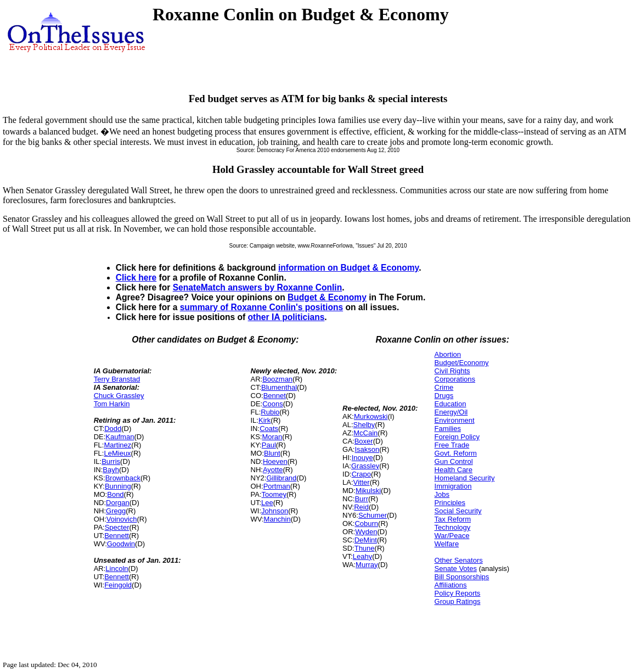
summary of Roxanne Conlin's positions (261, 307)
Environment (455, 420)
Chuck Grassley (119, 396)
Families (448, 429)
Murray (367, 565)
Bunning (118, 486)
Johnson (275, 511)
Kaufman (120, 437)
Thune (365, 548)
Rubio (270, 412)
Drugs (444, 396)
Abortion (448, 354)
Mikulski (368, 491)
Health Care (454, 470)
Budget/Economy (462, 363)
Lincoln (117, 569)
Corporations (455, 379)
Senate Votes (456, 569)
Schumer (373, 515)
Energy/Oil (451, 412)
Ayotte (273, 470)
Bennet (275, 396)
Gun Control (454, 461)
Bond (115, 494)
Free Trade (452, 445)
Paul (269, 445)
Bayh (111, 470)
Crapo (361, 474)
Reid (361, 507)
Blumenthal (279, 387)
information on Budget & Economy (348, 268)
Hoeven (275, 461)
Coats (269, 429)
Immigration (453, 486)
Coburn (366, 523)
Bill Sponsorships (462, 577)
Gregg (116, 511)
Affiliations (451, 585)
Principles (450, 503)
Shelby (364, 425)
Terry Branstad (117, 379)
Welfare (447, 544)
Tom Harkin (112, 404)
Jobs (442, 494)
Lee (267, 503)
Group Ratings (458, 601)
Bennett (117, 536)
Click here (136, 278)
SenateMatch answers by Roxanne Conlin (258, 287)
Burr (361, 499)
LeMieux (117, 453)
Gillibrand (281, 478)
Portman (277, 486)
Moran (272, 437)
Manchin (277, 519)
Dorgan (118, 503)
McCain (365, 433)
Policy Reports (458, 593)
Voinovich (122, 519)
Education (451, 404)
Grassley (365, 466)
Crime (444, 387)
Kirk (264, 420)
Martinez (117, 445)
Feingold (118, 585)
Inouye (362, 458)
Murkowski (371, 416)
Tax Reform (453, 519)
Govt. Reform (456, 453)
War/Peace (452, 536)
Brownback (123, 478)
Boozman (277, 379)
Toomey (274, 494)
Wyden (366, 532)
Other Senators (459, 560)
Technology (453, 527)
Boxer (364, 441)
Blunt (272, 453)
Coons (273, 404)
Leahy (362, 556)
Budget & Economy (327, 297)
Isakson (367, 449)
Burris (111, 461)
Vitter (362, 482)
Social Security (458, 511)
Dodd (113, 429)
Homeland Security (465, 478)
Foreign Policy (457, 437)
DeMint (366, 540)
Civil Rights (452, 371)
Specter (117, 527)
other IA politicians (286, 317)
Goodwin (121, 544)
